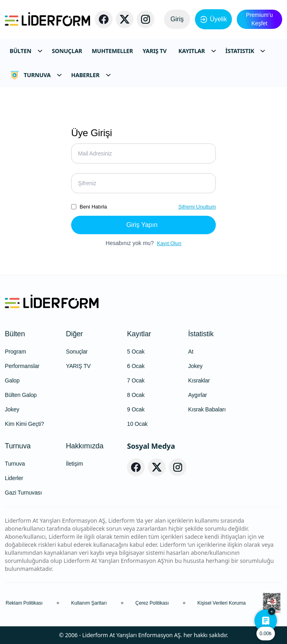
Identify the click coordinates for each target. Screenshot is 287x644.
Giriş (177, 19)
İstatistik (201, 334)
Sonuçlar (77, 352)
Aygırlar (198, 395)
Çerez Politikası (152, 603)
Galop (12, 380)
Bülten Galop (21, 395)
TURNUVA (36, 75)
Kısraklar (199, 380)
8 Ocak (136, 395)
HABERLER (91, 75)
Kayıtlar (139, 334)
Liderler (14, 478)
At (191, 352)
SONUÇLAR (67, 51)
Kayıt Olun (169, 243)
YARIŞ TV (155, 51)
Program (15, 352)
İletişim (74, 464)
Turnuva (18, 446)
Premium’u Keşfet (259, 19)
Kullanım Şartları (89, 603)
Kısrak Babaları (207, 409)
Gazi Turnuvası (23, 493)
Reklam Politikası (24, 603)
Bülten (15, 334)
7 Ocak (136, 380)
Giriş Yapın (142, 225)
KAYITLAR (197, 51)
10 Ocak (137, 424)
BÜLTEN (26, 51)
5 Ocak (136, 352)
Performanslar (22, 366)
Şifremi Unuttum (197, 207)
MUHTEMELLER (112, 51)
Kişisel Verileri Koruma (221, 603)
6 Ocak (136, 366)
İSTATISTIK (245, 51)
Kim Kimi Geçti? (24, 424)
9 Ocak (136, 409)
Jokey (12, 409)
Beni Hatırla (93, 207)
